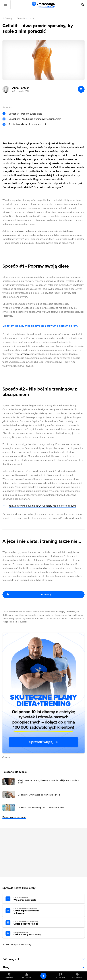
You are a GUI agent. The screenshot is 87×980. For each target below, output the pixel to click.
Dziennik (10, 978)
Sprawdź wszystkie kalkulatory (17, 944)
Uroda (31, 18)
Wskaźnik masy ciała (30, 899)
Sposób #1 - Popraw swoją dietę (25, 114)
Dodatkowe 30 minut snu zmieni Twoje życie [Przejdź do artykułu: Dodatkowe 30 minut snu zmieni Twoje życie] (39, 795)
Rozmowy (60, 978)
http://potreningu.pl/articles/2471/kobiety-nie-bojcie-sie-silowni (42, 506)
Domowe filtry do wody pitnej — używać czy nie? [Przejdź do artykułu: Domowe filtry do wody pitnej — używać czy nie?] (41, 808)
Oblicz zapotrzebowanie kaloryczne (30, 911)
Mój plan (27, 978)
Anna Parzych (21, 88)
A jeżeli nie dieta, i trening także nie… (29, 124)
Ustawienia (77, 978)
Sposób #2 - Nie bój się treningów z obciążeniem (35, 119)
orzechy (25, 354)
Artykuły (21, 18)
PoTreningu (8, 18)
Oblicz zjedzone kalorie (30, 923)
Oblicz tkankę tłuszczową (30, 934)
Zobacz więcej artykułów (14, 817)
